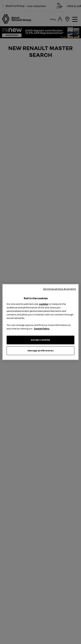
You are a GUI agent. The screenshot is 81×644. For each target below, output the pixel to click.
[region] (40, 322)
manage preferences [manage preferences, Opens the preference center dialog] (40, 351)
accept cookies (40, 340)
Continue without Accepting (59, 289)
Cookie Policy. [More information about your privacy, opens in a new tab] (42, 329)
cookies (44, 304)
